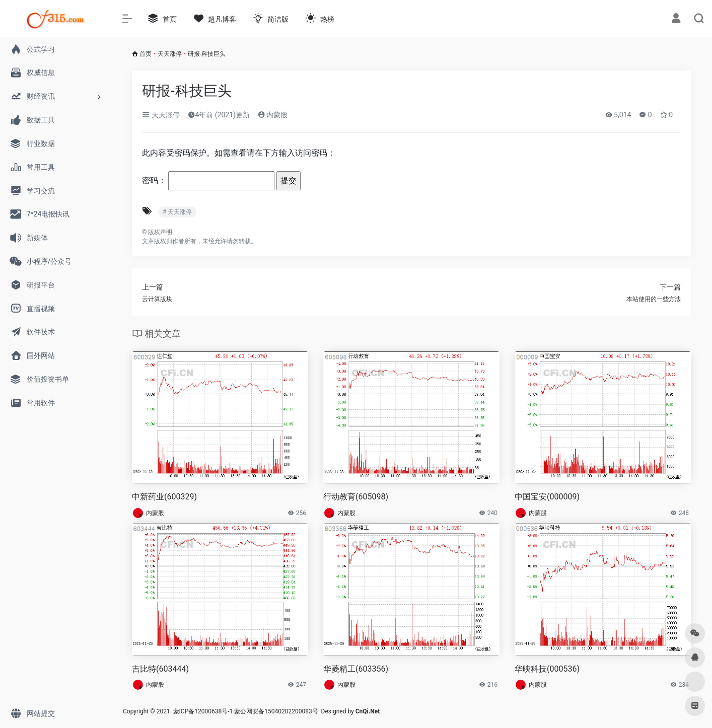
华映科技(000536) (547, 669)
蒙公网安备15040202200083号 (276, 711)
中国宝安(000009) (547, 497)
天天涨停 (170, 54)
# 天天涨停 (177, 212)
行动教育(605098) (356, 497)
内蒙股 (273, 115)
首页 (146, 54)
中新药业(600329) (164, 497)
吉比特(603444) (160, 669)
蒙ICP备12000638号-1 (203, 711)
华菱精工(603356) (356, 669)
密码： (208, 181)
